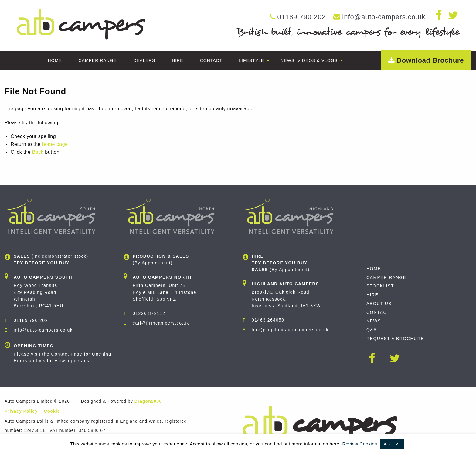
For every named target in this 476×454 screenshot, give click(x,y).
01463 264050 (268, 320)
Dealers (144, 60)
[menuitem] (55, 60)
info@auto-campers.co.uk (384, 17)
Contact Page (67, 354)
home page (55, 144)
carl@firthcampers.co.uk (161, 323)
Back (38, 152)
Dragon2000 (148, 401)
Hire (177, 60)
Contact (211, 60)
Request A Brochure (395, 339)
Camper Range (97, 60)
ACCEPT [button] (392, 444)
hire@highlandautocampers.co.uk (290, 330)
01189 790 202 (301, 17)
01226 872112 (149, 313)
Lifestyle (252, 60)
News (374, 321)
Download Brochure (426, 60)
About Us (379, 304)
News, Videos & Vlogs (309, 60)
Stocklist (380, 286)
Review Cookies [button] (360, 444)
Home (55, 60)
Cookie (52, 411)
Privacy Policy (21, 411)
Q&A (372, 330)
